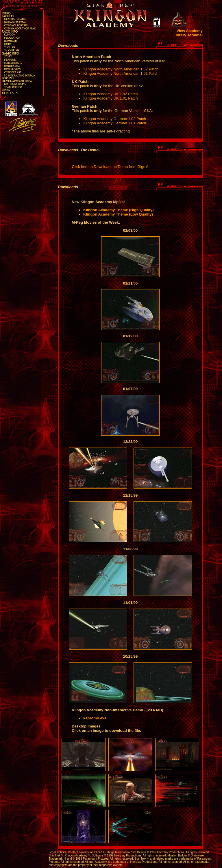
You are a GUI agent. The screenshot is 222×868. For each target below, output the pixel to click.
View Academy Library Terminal (188, 33)
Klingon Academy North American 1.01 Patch (121, 73)
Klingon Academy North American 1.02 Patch (121, 69)
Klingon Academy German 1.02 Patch (115, 119)
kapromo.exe (95, 718)
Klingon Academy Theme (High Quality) (119, 210)
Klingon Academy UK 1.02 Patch (111, 94)
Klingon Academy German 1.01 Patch (115, 123)
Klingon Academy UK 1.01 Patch (111, 98)
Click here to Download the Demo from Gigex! (110, 167)
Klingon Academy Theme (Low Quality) (118, 214)
